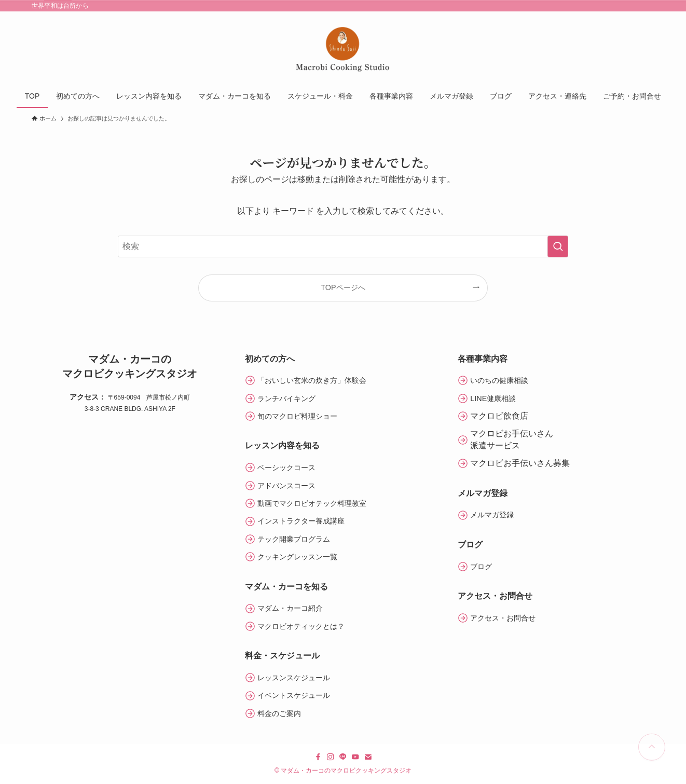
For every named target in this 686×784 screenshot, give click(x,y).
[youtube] (355, 757)
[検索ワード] (343, 246)
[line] (343, 757)
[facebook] (318, 757)
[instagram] (331, 757)
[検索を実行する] (558, 246)
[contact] (368, 757)
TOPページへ (343, 287)
